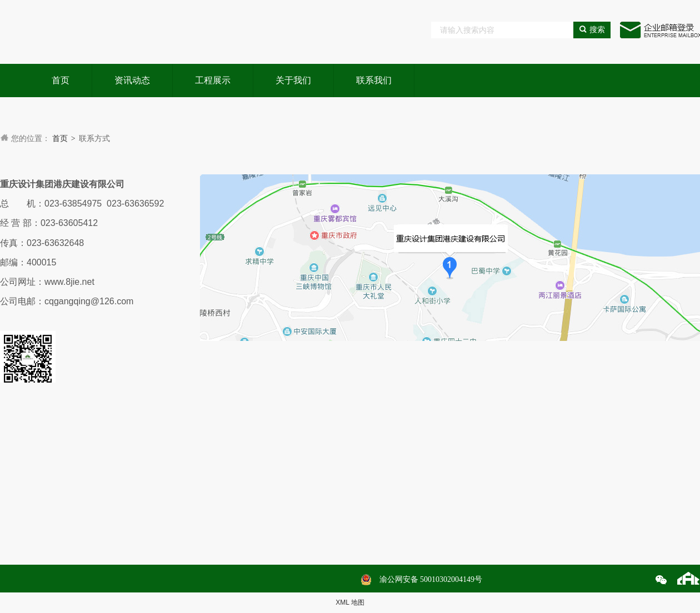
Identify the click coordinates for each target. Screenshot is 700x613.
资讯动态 (132, 80)
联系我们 (374, 80)
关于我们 (293, 80)
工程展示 (213, 80)
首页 (61, 80)
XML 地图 (350, 602)
